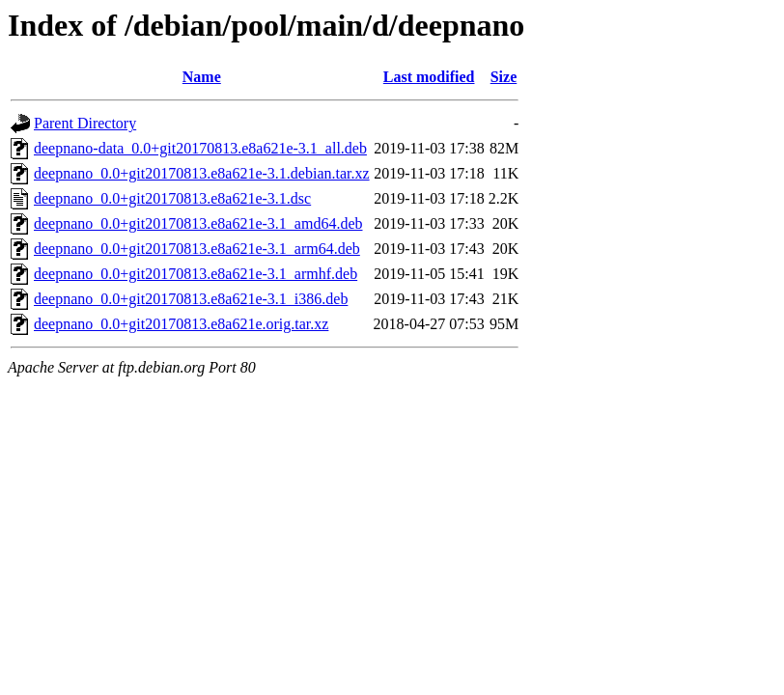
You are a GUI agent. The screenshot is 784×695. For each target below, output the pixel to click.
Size (504, 77)
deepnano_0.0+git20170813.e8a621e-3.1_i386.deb (191, 299)
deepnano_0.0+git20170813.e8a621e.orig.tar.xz (181, 324)
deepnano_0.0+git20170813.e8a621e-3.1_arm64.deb (197, 249)
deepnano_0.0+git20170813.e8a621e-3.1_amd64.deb (198, 223)
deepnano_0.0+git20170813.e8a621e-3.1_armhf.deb (196, 274)
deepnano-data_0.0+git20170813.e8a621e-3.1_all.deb (200, 148)
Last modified (429, 77)
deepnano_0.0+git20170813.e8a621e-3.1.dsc (172, 198)
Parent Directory (85, 123)
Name (202, 77)
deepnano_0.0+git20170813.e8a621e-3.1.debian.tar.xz (202, 173)
